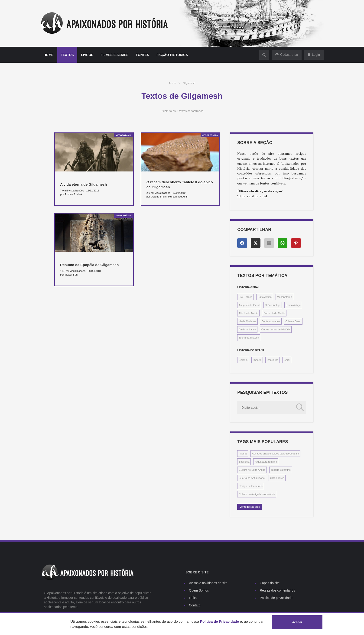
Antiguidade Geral (249, 305)
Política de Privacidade (220, 621)
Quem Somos (199, 590)
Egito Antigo (265, 297)
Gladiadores (277, 478)
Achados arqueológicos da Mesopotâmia (275, 454)
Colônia (243, 360)
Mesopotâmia (285, 297)
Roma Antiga (293, 305)
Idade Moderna (247, 321)
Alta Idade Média (248, 313)
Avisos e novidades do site (208, 583)
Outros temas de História (276, 329)
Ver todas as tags (250, 507)
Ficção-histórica (172, 55)
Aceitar (297, 622)
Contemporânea (271, 321)
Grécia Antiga (273, 305)
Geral (287, 360)
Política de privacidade (276, 598)
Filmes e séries (115, 55)
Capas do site (270, 583)
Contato (195, 605)
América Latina (247, 329)
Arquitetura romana (266, 462)
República (273, 360)
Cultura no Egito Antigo (252, 470)
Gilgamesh (189, 83)
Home (49, 55)
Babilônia (244, 462)
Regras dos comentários (277, 590)
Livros (87, 55)
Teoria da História (249, 338)
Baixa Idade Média (274, 313)
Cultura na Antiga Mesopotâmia (257, 494)
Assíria (243, 454)
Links (193, 598)
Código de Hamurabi (251, 486)
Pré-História (245, 297)
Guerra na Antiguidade (252, 478)
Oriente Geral (293, 321)
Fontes (142, 55)
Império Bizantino (281, 470)
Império (257, 360)
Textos (67, 55)
